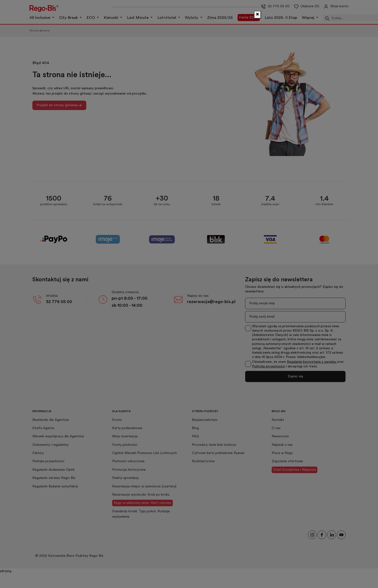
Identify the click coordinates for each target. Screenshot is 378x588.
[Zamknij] (258, 15)
